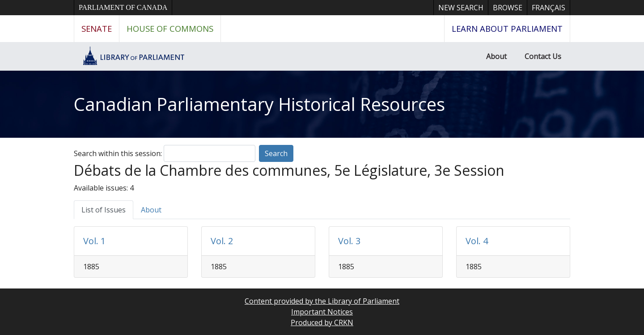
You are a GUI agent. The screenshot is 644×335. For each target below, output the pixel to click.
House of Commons (170, 28)
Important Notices (322, 312)
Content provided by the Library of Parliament (322, 301)
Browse (508, 8)
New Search (461, 8)
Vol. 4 (477, 241)
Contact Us (543, 56)
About (496, 56)
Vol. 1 (94, 241)
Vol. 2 (222, 241)
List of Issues (104, 210)
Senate (97, 28)
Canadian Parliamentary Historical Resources (259, 104)
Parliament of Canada (123, 7)
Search (276, 153)
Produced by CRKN (322, 322)
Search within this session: (118, 153)
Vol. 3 (349, 241)
